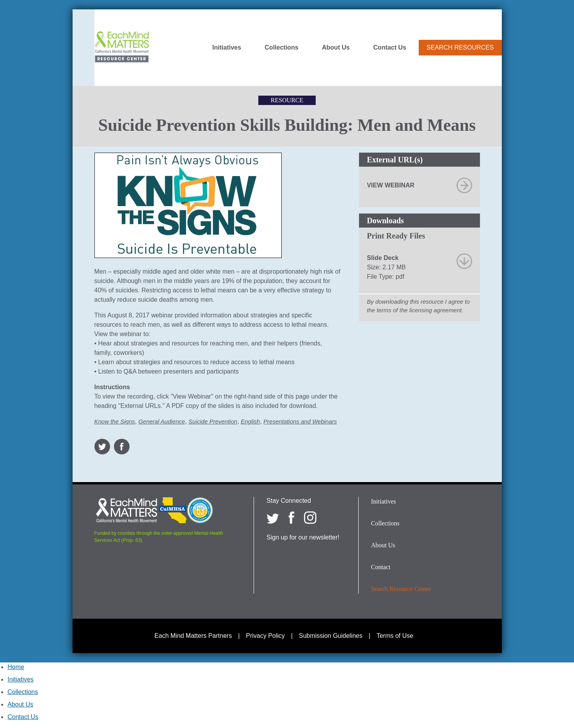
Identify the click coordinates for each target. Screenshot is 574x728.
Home (16, 667)
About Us (336, 48)
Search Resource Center (401, 589)
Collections (281, 48)
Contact (381, 567)
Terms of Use (395, 636)
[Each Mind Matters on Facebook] (291, 518)
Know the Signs (115, 421)
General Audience (162, 421)
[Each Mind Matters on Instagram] (310, 518)
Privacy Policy (265, 636)
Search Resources (460, 47)
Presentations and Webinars (300, 421)
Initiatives (227, 48)
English (250, 421)
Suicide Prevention (213, 421)
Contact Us (390, 48)
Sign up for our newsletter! (303, 537)
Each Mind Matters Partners (193, 636)
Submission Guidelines (331, 636)
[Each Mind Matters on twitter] (273, 518)
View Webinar (391, 185)
